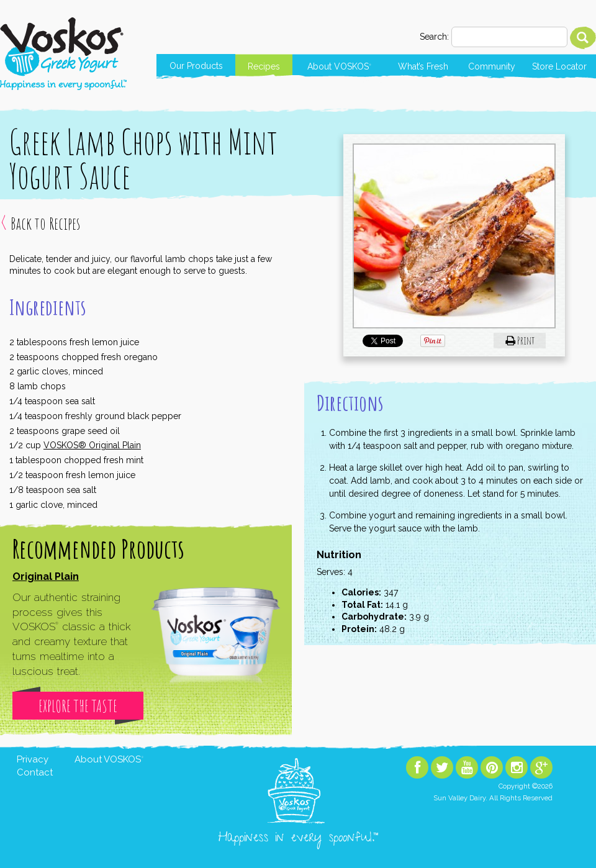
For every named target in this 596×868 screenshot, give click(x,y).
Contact (35, 772)
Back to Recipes (45, 224)
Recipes (264, 66)
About (339, 66)
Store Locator (559, 66)
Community (492, 66)
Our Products (196, 66)
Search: (434, 37)
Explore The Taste (78, 706)
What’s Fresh (423, 66)
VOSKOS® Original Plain (92, 445)
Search (583, 38)
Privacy (33, 759)
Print (520, 340)
